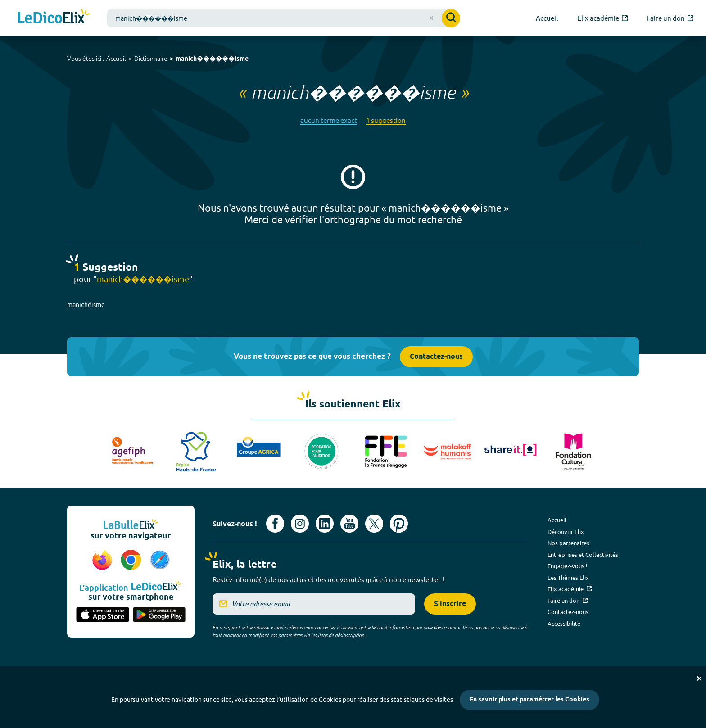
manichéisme (86, 305)
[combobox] (284, 18)
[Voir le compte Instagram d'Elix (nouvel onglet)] (300, 524)
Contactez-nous (436, 357)
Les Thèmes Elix (568, 578)
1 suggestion (386, 120)
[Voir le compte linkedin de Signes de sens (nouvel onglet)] (325, 524)
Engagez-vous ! (568, 566)
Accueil (116, 59)
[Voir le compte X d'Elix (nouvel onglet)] (374, 524)
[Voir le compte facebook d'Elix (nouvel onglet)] (275, 524)
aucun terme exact (329, 120)
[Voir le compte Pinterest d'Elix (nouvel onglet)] (399, 524)
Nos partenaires (568, 543)
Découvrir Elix (566, 532)
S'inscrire (450, 604)
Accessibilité (564, 624)
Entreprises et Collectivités (583, 555)
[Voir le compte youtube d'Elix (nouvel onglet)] (349, 524)
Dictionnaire (151, 59)
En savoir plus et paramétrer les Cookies (529, 700)
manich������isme (212, 59)
